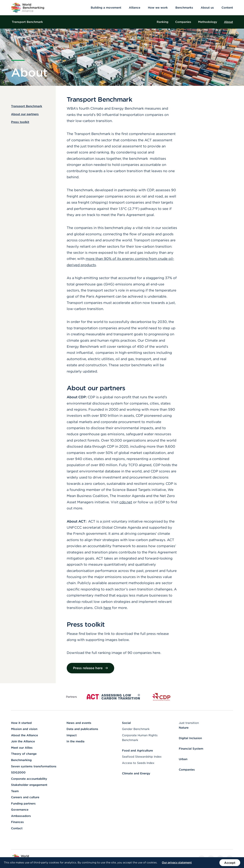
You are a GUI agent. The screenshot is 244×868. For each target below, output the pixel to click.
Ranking (163, 22)
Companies (183, 22)
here (107, 608)
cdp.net (126, 502)
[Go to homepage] (28, 8)
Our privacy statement (177, 862)
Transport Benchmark (27, 22)
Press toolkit (20, 122)
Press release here (91, 668)
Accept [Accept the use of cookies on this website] (230, 863)
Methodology (208, 22)
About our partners (25, 114)
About (228, 22)
